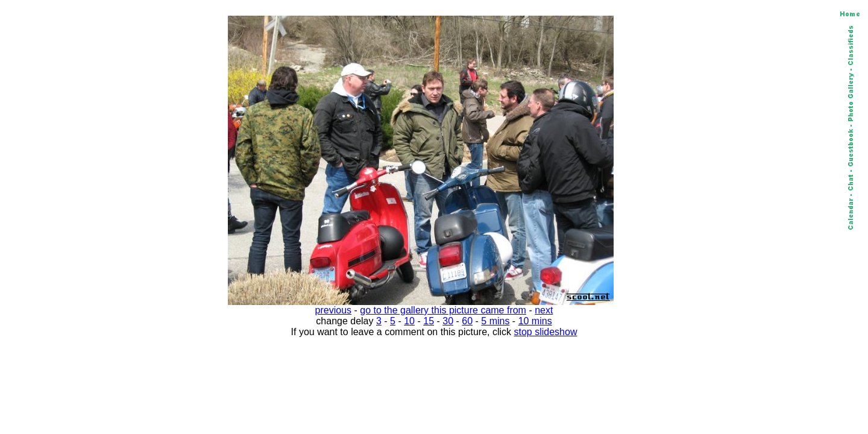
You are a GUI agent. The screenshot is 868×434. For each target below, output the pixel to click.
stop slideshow (546, 332)
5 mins (495, 321)
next (544, 310)
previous (333, 310)
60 (467, 321)
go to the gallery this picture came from (443, 310)
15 (429, 321)
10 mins (535, 321)
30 (448, 321)
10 (409, 321)
